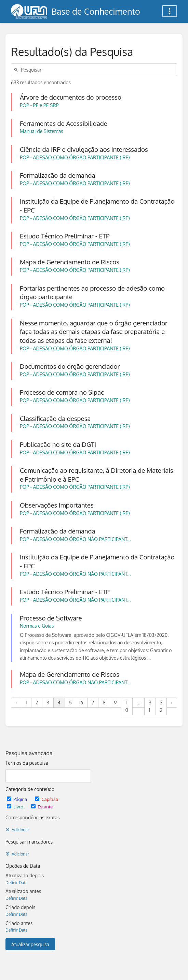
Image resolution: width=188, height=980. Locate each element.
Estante (42, 807)
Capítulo (46, 799)
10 (127, 706)
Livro (16, 807)
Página (17, 799)
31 (150, 706)
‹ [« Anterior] (16, 703)
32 (161, 706)
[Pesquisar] (17, 70)
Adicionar (17, 830)
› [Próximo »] (172, 703)
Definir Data (17, 883)
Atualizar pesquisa (30, 944)
